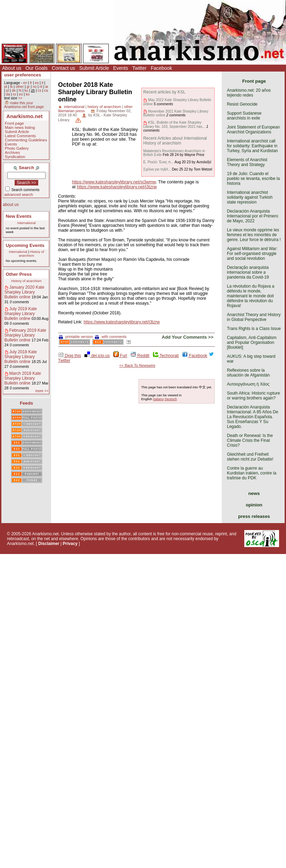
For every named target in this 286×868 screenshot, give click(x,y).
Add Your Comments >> (187, 337)
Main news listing (20, 127)
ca (46, 90)
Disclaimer (49, 544)
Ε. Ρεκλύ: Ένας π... (158, 162)
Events (121, 68)
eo (21, 94)
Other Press (19, 274)
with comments (111, 337)
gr (28, 87)
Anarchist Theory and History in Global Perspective (254, 317)
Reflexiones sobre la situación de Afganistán (248, 373)
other (20, 87)
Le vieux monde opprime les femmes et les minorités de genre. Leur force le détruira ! (254, 235)
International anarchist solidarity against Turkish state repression (250, 197)
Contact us (63, 68)
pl (7, 90)
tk (11, 87)
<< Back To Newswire (137, 365)
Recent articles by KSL (164, 92)
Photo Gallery (17, 148)
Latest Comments (20, 136)
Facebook (161, 68)
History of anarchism (31, 254)
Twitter (139, 68)
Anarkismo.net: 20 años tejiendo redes (249, 93)
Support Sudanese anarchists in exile (244, 116)
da (8, 94)
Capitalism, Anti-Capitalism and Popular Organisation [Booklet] (252, 342)
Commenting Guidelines (26, 140)
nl (41, 87)
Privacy (70, 544)
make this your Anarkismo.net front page (24, 105)
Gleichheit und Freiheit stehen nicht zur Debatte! (250, 457)
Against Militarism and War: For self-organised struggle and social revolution (252, 254)
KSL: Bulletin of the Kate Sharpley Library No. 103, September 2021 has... (174, 124)
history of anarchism (104, 107)
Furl (120, 356)
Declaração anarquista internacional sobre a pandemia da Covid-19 (248, 272)
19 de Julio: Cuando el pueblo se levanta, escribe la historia (253, 179)
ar (47, 87)
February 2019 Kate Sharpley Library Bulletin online (25, 335)
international (74, 107)
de (14, 90)
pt (6, 87)
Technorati (166, 356)
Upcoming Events (25, 245)
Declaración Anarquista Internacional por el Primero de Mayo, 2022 (252, 216)
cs (39, 90)
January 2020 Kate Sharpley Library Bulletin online (24, 292)
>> (20, 98)
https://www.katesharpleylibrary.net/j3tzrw (117, 187)
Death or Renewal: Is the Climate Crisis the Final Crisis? (250, 440)
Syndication (15, 157)
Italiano (158, 399)
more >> (42, 391)
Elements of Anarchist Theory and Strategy (247, 162)
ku (26, 90)
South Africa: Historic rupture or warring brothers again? (254, 396)
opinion (254, 505)
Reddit (140, 356)
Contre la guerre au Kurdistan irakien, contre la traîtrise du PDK (252, 473)
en (25, 83)
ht (20, 90)
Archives (13, 152)
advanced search (19, 195)
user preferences (23, 75)
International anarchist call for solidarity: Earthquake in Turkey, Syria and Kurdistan (252, 146)
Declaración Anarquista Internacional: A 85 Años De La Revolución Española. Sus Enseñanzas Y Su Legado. (252, 417)
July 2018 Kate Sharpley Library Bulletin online (21, 357)
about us (11, 205)
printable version (76, 337)
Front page (14, 123)
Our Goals (36, 68)
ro (14, 94)
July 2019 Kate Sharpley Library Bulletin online (21, 314)
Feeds (26, 403)
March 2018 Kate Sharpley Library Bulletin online (23, 378)
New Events (19, 216)
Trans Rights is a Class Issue (254, 329)
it (43, 83)
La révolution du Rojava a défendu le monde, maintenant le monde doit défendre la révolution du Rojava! (251, 296)
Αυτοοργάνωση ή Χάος (248, 384)
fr (31, 83)
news (254, 493)
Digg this (70, 356)
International (27, 223)
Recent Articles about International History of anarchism (175, 141)
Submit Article (94, 68)
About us (12, 68)
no (35, 87)
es (37, 83)
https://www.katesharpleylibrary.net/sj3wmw (114, 182)
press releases (254, 516)
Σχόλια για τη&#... (157, 169)
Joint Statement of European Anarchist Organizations (253, 130)
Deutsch (171, 399)
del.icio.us (97, 356)
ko (28, 94)
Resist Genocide (242, 104)
